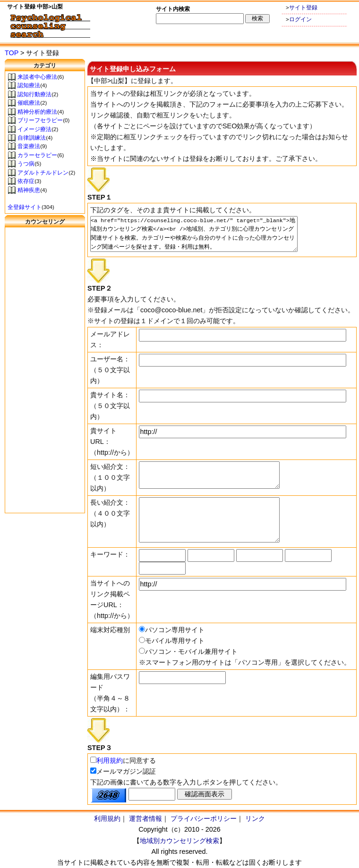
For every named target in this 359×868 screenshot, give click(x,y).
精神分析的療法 (37, 112)
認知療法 (29, 85)
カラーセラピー (37, 155)
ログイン (300, 19)
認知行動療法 (34, 94)
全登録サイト (25, 207)
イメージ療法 (34, 129)
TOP (12, 53)
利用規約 (110, 760)
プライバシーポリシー (204, 818)
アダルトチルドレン (43, 173)
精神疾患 (29, 190)
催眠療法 (29, 103)
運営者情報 (145, 818)
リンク (255, 818)
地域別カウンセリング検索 (179, 841)
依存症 (26, 181)
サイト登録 (303, 8)
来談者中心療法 (37, 77)
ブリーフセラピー (40, 120)
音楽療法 (29, 146)
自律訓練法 (32, 138)
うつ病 (26, 164)
